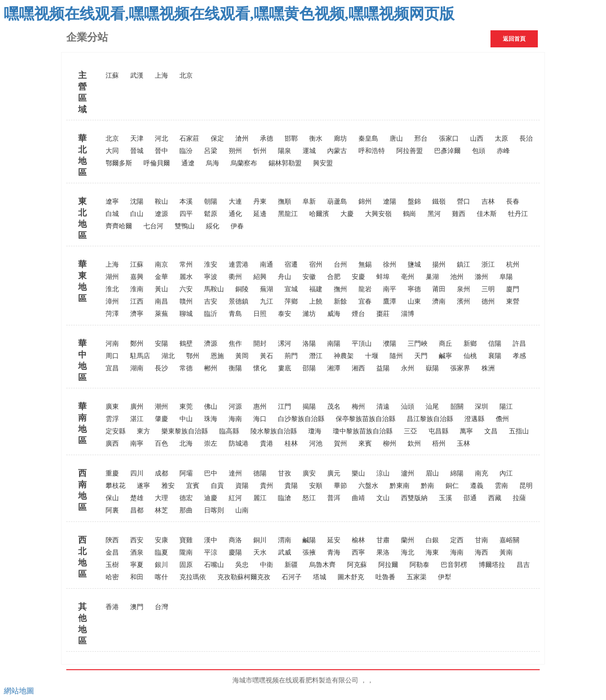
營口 (463, 202)
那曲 (186, 510)
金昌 (112, 552)
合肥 (334, 277)
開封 (260, 344)
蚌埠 (383, 277)
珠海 (211, 419)
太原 (501, 139)
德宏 (186, 498)
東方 (143, 431)
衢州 (235, 277)
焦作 (235, 344)
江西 (137, 301)
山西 (477, 139)
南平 (390, 289)
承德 (267, 139)
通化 (235, 214)
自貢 (217, 486)
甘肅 (383, 540)
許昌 (519, 344)
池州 (457, 277)
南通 (267, 265)
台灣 (161, 607)
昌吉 (523, 565)
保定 (217, 139)
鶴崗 (410, 214)
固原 (186, 565)
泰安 (285, 314)
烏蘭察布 (244, 163)
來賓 (365, 444)
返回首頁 (514, 39)
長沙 (161, 368)
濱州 (463, 301)
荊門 (291, 356)
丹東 (260, 202)
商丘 (446, 344)
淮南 (137, 289)
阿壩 (186, 473)
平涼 (211, 552)
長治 (526, 139)
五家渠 (417, 577)
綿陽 (457, 473)
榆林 (358, 540)
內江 (506, 473)
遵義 (477, 486)
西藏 (495, 498)
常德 (186, 368)
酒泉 (137, 552)
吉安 (211, 301)
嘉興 (137, 277)
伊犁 (445, 577)
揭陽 (309, 407)
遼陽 (390, 202)
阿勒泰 (419, 565)
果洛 (383, 552)
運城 (309, 151)
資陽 (242, 486)
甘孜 (285, 473)
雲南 (501, 486)
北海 (186, 444)
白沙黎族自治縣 (301, 419)
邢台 (421, 139)
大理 (161, 498)
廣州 (137, 407)
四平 (186, 214)
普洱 (334, 498)
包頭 (479, 151)
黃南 (506, 552)
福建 (316, 289)
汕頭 (408, 407)
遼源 (161, 214)
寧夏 (137, 565)
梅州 (358, 407)
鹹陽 (309, 540)
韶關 (457, 407)
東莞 (186, 407)
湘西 (358, 368)
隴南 (186, 552)
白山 (137, 214)
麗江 (260, 498)
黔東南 (400, 486)
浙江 (488, 265)
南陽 (334, 344)
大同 (112, 151)
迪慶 (211, 498)
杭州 (513, 265)
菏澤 (112, 314)
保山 (112, 498)
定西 (457, 540)
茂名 (334, 407)
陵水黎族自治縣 (274, 431)
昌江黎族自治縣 (430, 419)
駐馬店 (140, 356)
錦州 (365, 202)
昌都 (137, 510)
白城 (112, 214)
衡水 (316, 139)
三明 (488, 289)
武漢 (137, 76)
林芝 (161, 510)
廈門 (513, 289)
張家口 (449, 139)
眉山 (432, 473)
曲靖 (358, 498)
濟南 (439, 301)
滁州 (481, 277)
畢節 (340, 486)
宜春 (365, 301)
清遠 (383, 407)
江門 (285, 407)
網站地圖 (19, 691)
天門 (421, 356)
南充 (481, 473)
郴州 (211, 368)
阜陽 (506, 277)
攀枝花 (116, 486)
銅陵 (242, 289)
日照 (260, 314)
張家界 (460, 368)
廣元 (334, 473)
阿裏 (112, 510)
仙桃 (470, 356)
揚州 (439, 265)
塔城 (320, 577)
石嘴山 (214, 565)
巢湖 (432, 277)
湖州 (112, 277)
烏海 (213, 163)
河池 (316, 444)
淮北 (112, 289)
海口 (260, 419)
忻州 (260, 151)
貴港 (267, 444)
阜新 (309, 202)
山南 (242, 510)
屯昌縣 (438, 431)
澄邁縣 (474, 419)
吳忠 (242, 565)
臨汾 (186, 151)
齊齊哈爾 (119, 226)
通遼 (188, 163)
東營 (513, 301)
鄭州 (137, 344)
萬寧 (466, 431)
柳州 (390, 444)
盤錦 (414, 202)
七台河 (153, 226)
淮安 (211, 265)
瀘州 (408, 473)
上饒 (316, 301)
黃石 (267, 356)
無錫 (365, 265)
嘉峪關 (509, 540)
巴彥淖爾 (447, 151)
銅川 (260, 540)
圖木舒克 (351, 577)
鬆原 (211, 214)
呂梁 (211, 151)
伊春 (237, 226)
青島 (235, 314)
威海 (334, 314)
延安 (334, 540)
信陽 (495, 344)
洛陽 (309, 344)
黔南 (428, 486)
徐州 (390, 265)
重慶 (112, 473)
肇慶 (161, 419)
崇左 (211, 444)
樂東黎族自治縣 (185, 431)
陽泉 (285, 151)
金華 (161, 277)
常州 (186, 265)
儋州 (502, 419)
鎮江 (463, 265)
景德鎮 (239, 301)
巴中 (211, 473)
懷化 (260, 368)
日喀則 (214, 510)
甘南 (481, 540)
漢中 (211, 540)
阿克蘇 (357, 565)
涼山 (383, 473)
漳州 (112, 301)
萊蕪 (161, 314)
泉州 (463, 289)
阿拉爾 (388, 565)
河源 (235, 407)
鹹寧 (446, 356)
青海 (334, 552)
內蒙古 (337, 151)
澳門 (137, 607)
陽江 (506, 407)
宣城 (291, 289)
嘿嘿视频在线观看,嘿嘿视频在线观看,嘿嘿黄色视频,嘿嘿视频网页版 (229, 14)
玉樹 (112, 565)
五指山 (519, 431)
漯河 (285, 344)
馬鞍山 (214, 289)
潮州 (161, 407)
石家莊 (189, 139)
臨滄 (285, 498)
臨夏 (161, 552)
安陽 (161, 344)
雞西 (459, 214)
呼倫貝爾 (157, 163)
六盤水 (368, 486)
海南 (235, 419)
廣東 (112, 407)
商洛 (235, 540)
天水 (260, 552)
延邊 (260, 214)
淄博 (408, 314)
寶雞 (186, 540)
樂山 (358, 473)
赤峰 (503, 151)
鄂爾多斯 (119, 163)
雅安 (168, 486)
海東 (432, 552)
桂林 (291, 444)
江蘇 (112, 76)
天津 (137, 139)
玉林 (463, 444)
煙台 (358, 314)
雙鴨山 (185, 226)
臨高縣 (229, 431)
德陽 (260, 473)
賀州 (340, 444)
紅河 (235, 498)
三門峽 (418, 344)
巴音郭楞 (454, 565)
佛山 (211, 407)
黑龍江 (288, 214)
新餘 (340, 301)
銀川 (161, 565)
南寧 (137, 444)
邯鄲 (291, 139)
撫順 (285, 202)
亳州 (408, 277)
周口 (112, 356)
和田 (137, 577)
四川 (137, 473)
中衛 (267, 565)
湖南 (137, 368)
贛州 (186, 301)
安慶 (358, 277)
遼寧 (112, 202)
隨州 (396, 356)
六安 (186, 289)
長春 (513, 202)
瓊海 (315, 431)
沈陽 (137, 202)
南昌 (161, 301)
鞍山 (161, 202)
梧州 (439, 444)
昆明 (526, 486)
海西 (481, 552)
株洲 (488, 368)
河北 (161, 139)
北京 (186, 76)
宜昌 (112, 368)
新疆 (291, 565)
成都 (161, 473)
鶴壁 (186, 344)
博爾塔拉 (492, 565)
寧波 (211, 277)
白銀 (432, 540)
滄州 (242, 139)
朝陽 (211, 202)
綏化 (213, 226)
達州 (235, 473)
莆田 (439, 289)
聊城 (186, 314)
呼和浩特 (372, 151)
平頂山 (362, 344)
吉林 (488, 202)
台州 (340, 265)
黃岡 (242, 356)
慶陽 (235, 552)
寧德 (414, 289)
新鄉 (470, 344)
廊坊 (340, 139)
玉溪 (446, 498)
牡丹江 (518, 214)
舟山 (285, 277)
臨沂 (211, 314)
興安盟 (323, 163)
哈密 (112, 577)
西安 (137, 540)
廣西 (112, 444)
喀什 (161, 577)
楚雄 (137, 498)
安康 (161, 540)
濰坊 (309, 314)
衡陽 (235, 368)
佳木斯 (487, 214)
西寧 (358, 552)
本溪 (186, 202)
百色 (161, 444)
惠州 (260, 407)
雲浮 (112, 419)
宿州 (316, 265)
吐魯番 (385, 577)
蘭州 (408, 540)
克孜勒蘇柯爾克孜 (244, 577)
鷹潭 (390, 301)
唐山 (396, 139)
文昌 (491, 431)
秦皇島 (368, 139)
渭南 (285, 540)
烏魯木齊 (322, 565)
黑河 (434, 214)
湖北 (168, 356)
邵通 (470, 498)
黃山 (161, 289)
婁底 (285, 368)
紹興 (260, 277)
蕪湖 (267, 289)
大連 (235, 202)
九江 (267, 301)
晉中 (161, 151)
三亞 (410, 431)
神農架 (344, 356)
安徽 (309, 277)
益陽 (383, 368)
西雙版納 (414, 498)
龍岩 (365, 289)
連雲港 (239, 265)
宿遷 (291, 265)
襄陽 (495, 356)
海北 (408, 552)
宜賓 (193, 486)
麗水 (186, 277)
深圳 (481, 407)
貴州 (267, 486)
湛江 (137, 419)
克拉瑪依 (193, 577)
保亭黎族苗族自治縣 (365, 419)
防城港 (239, 444)
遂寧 (143, 486)
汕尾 (432, 407)
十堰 (372, 356)
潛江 (316, 356)
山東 (414, 301)
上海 (161, 76)
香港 (112, 607)
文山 (383, 498)
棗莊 (383, 314)
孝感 (519, 356)
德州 (488, 301)
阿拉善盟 (410, 151)
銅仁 (452, 486)
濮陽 (390, 344)
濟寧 (137, 314)
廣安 (309, 473)
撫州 (340, 289)
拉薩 (519, 498)
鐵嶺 (439, 202)
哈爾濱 (319, 214)
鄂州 (193, 356)
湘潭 (334, 368)
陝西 (112, 540)
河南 (112, 344)
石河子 (292, 577)
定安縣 (116, 431)
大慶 (347, 214)
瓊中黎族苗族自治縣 (363, 431)
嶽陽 (432, 368)
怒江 (309, 498)
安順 (316, 486)
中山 (186, 419)
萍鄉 (291, 301)
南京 (161, 265)
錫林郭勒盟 (285, 163)
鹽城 (414, 265)
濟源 (211, 344)
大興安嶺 (378, 214)
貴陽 (291, 486)
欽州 (414, 444)
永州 (408, 368)
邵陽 (309, 368)
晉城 (137, 151)
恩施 (217, 356)
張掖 (309, 552)
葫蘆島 (337, 202)
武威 (285, 552)
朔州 (235, 151)
